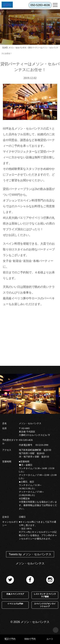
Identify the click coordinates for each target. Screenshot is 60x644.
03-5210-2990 (42, 445)
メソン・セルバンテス (30, 563)
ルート (50, 639)
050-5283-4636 (26, 440)
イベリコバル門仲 (15, 604)
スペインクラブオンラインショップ (45, 605)
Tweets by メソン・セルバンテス (30, 554)
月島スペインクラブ (15, 594)
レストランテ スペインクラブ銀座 (45, 595)
